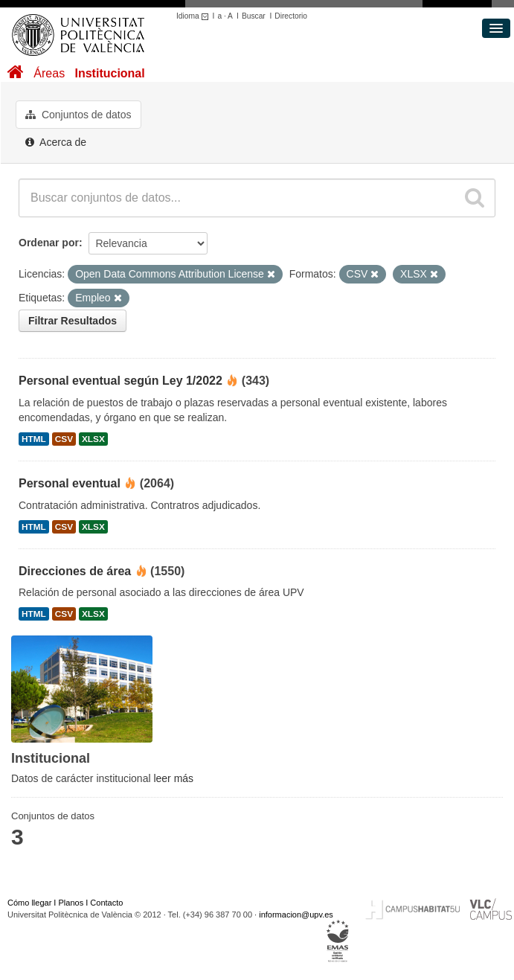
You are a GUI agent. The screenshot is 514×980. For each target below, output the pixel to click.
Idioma (195, 16)
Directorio (291, 16)
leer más (173, 778)
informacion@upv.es (296, 915)
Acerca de (56, 142)
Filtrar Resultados (73, 321)
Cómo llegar (29, 903)
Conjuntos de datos (78, 115)
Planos (71, 903)
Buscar (254, 16)
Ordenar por (49, 243)
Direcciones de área (75, 571)
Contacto (106, 903)
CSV (64, 439)
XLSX (93, 439)
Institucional (109, 73)
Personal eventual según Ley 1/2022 (121, 381)
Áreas (49, 73)
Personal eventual (70, 483)
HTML (34, 439)
